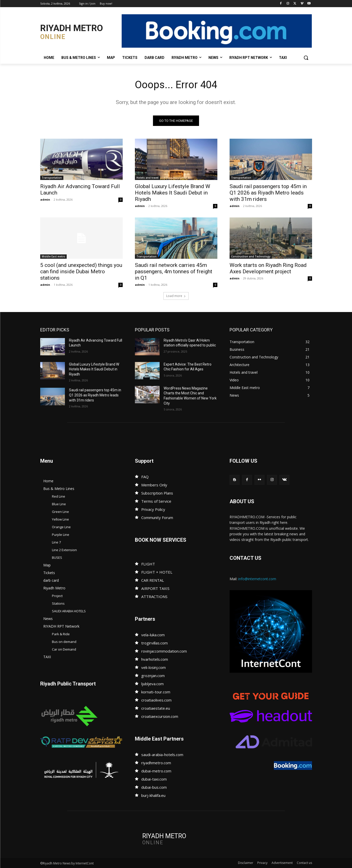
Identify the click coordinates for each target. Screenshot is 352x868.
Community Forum (157, 517)
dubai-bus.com (154, 787)
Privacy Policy (153, 509)
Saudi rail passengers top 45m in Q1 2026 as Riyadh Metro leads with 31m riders (268, 193)
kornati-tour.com (156, 692)
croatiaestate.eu (156, 708)
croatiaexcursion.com (160, 716)
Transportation (52, 178)
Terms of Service (156, 501)
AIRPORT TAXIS (155, 588)
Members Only (154, 485)
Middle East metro (53, 256)
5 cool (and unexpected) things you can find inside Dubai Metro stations (81, 271)
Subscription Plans (157, 493)
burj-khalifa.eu (153, 795)
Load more (176, 296)
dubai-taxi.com (154, 779)
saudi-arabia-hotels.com (162, 755)
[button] (306, 58)
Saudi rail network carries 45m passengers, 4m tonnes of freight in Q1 (174, 271)
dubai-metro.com (156, 771)
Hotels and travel (147, 178)
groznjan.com (153, 676)
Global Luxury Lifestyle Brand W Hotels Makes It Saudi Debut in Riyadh (173, 193)
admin (45, 199)
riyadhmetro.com (156, 763)
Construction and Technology (251, 256)
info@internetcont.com (257, 579)
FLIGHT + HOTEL (157, 572)
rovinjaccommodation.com (164, 651)
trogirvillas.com (154, 643)
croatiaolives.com (156, 700)
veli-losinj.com (153, 667)
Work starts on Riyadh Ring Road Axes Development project (268, 268)
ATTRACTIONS (154, 597)
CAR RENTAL (153, 580)
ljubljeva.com (152, 684)
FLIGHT (148, 564)
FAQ (145, 477)
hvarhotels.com (155, 659)
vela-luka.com (153, 635)
